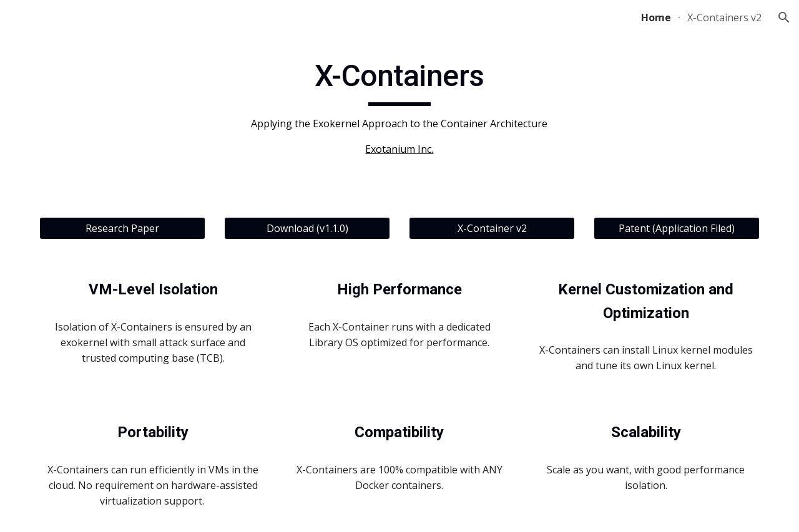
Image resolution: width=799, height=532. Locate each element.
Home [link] (656, 17)
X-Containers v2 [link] (724, 17)
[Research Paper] (122, 228)
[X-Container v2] (492, 228)
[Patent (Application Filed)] (677, 228)
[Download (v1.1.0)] (307, 228)
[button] (784, 17)
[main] (399, 107)
